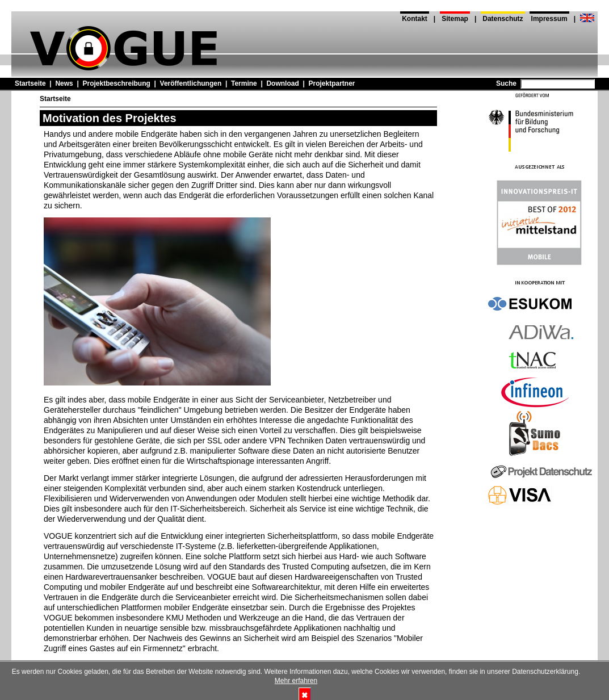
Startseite (30, 83)
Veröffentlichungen (191, 83)
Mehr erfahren (296, 681)
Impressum (549, 19)
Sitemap (455, 19)
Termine (244, 83)
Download (282, 83)
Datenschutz (503, 19)
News (64, 83)
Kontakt (415, 19)
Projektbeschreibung (116, 83)
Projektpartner (331, 83)
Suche (506, 83)
